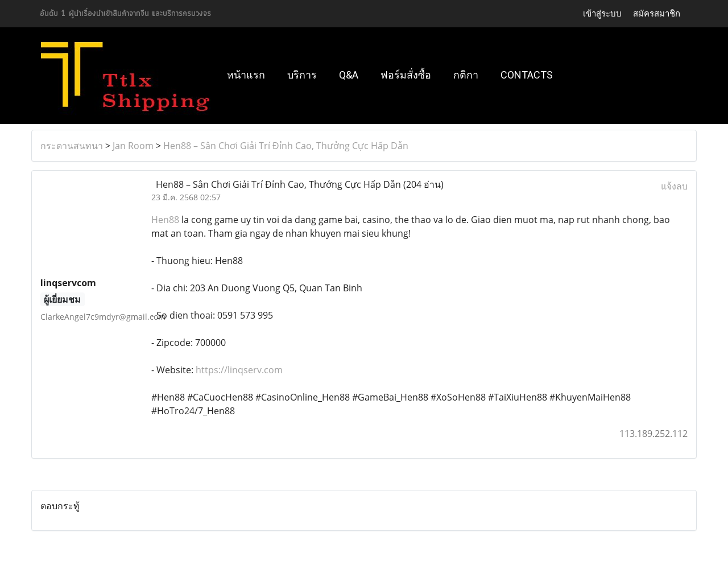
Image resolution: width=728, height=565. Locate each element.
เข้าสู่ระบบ (602, 13)
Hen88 (165, 220)
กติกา (466, 75)
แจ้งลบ (674, 186)
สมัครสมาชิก (657, 13)
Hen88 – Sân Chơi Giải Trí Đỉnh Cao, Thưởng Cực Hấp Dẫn (286, 146)
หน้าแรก (246, 75)
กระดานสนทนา (72, 146)
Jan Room (133, 146)
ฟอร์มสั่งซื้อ (406, 75)
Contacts (527, 75)
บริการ (302, 75)
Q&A (349, 75)
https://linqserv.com (239, 370)
